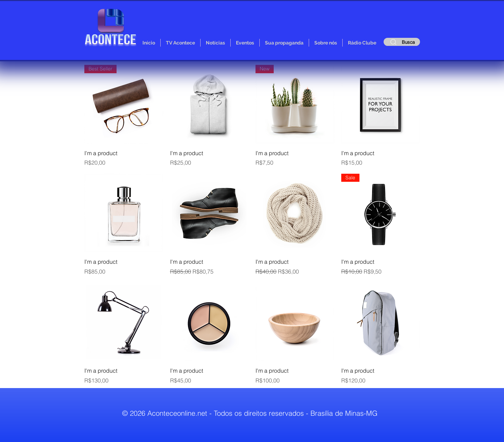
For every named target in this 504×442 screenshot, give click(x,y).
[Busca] (402, 42)
